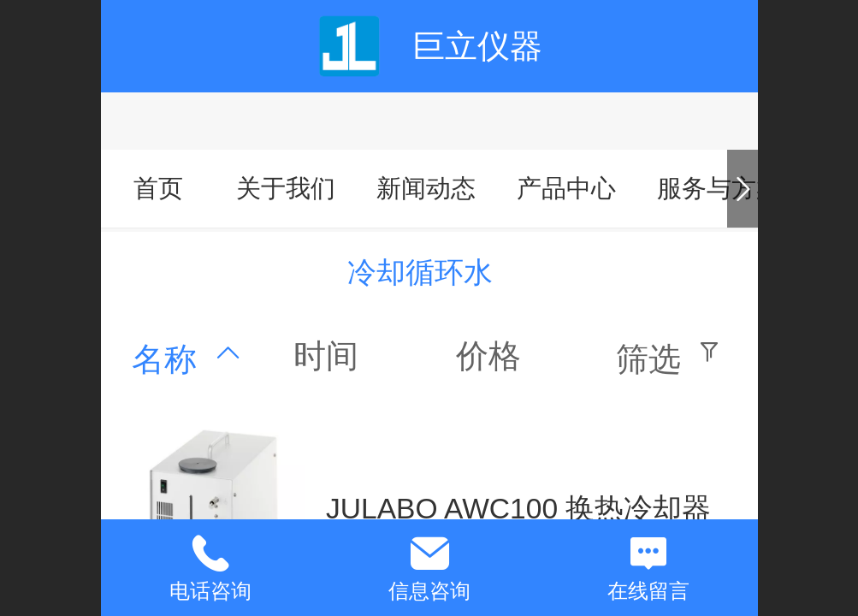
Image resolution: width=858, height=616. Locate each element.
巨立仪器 (477, 46)
